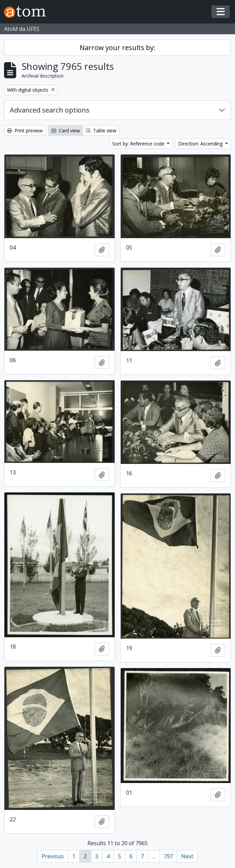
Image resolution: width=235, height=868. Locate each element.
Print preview (25, 131)
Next (187, 856)
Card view (66, 131)
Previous (53, 856)
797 (168, 856)
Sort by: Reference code (139, 144)
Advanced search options (50, 110)
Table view (101, 131)
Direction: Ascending (201, 144)
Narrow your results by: (117, 48)
